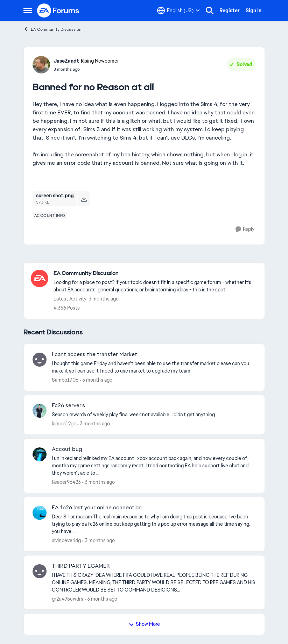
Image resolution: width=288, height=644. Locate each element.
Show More (144, 624)
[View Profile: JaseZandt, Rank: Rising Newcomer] (41, 65)
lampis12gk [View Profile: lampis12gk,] (64, 424)
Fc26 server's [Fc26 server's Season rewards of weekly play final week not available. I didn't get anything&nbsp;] (68, 405)
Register (230, 10)
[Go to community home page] (58, 10)
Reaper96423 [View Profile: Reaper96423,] (66, 482)
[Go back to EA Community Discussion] (156, 273)
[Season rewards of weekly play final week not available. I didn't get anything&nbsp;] (154, 415)
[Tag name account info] (50, 215)
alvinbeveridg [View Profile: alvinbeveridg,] (66, 540)
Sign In (254, 10)
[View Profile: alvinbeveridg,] (40, 513)
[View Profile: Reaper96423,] (40, 454)
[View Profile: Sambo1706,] (40, 360)
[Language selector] (178, 10)
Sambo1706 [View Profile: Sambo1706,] (65, 380)
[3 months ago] (96, 380)
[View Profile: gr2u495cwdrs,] (40, 571)
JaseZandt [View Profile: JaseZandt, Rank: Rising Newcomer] (66, 61)
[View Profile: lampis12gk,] (40, 411)
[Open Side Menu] (28, 10)
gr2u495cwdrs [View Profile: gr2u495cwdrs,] (68, 599)
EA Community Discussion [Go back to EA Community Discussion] (52, 29)
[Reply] (245, 229)
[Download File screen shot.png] (84, 199)
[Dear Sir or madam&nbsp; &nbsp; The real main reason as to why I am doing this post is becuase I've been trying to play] (154, 524)
